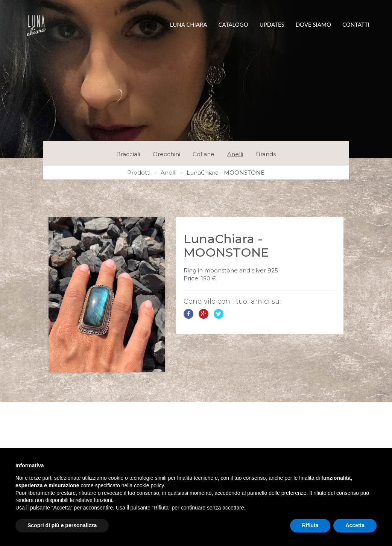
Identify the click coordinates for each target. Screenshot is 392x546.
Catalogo (233, 24)
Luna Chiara (189, 24)
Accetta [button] (355, 525)
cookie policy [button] (149, 485)
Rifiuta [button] (310, 525)
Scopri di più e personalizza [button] (62, 525)
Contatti (356, 24)
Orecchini (166, 154)
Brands (266, 154)
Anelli (235, 154)
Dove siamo (313, 24)
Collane (204, 154)
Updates (272, 24)
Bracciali (128, 154)
